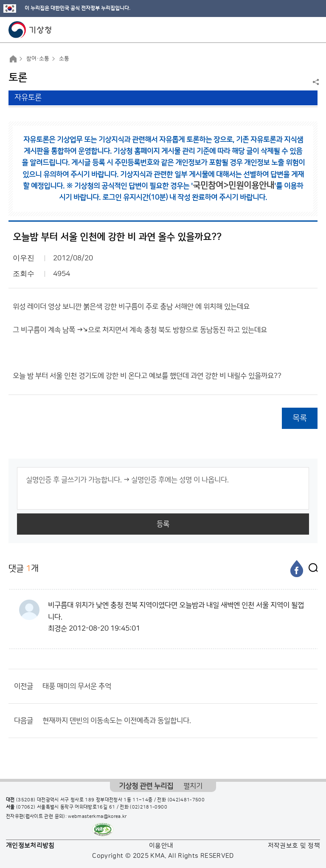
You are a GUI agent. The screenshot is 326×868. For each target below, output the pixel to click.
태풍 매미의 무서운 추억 (77, 686)
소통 (64, 59)
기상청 (30, 30)
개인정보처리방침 (30, 846)
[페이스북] (297, 569)
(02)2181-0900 (149, 807)
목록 (300, 418)
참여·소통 (38, 59)
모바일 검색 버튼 (299, 30)
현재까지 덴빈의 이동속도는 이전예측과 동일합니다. (117, 721)
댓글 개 (24, 568)
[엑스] (311, 569)
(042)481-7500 (186, 800)
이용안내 (161, 846)
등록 (163, 524)
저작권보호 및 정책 (294, 846)
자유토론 (28, 98)
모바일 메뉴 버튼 (312, 30)
